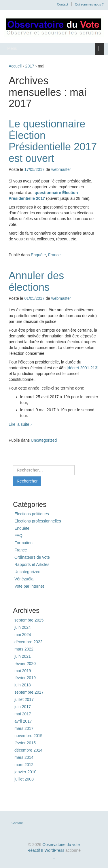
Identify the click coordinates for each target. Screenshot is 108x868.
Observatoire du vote (61, 845)
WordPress (54, 850)
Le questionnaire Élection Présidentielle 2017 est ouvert (53, 141)
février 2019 (25, 678)
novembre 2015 (28, 736)
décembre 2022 (28, 642)
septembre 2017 (29, 692)
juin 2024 (23, 627)
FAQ (18, 536)
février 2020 (25, 664)
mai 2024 (23, 635)
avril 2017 (23, 721)
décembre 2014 (28, 750)
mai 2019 (23, 671)
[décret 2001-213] (83, 368)
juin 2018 (23, 685)
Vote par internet (29, 586)
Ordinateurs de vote (32, 557)
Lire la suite (20, 424)
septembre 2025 (29, 620)
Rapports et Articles (32, 564)
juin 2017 (23, 707)
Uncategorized (44, 440)
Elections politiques (32, 514)
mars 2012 (24, 765)
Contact (63, 4)
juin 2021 (23, 656)
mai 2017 (23, 714)
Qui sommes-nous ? (89, 4)
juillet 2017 (24, 699)
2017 (30, 66)
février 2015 (25, 743)
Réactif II (35, 850)
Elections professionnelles (38, 521)
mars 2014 (24, 757)
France (54, 255)
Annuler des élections (36, 281)
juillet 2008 (24, 779)
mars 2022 (24, 649)
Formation (23, 543)
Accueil (15, 66)
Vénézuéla (24, 579)
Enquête (38, 255)
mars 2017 (24, 728)
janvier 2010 (25, 772)
